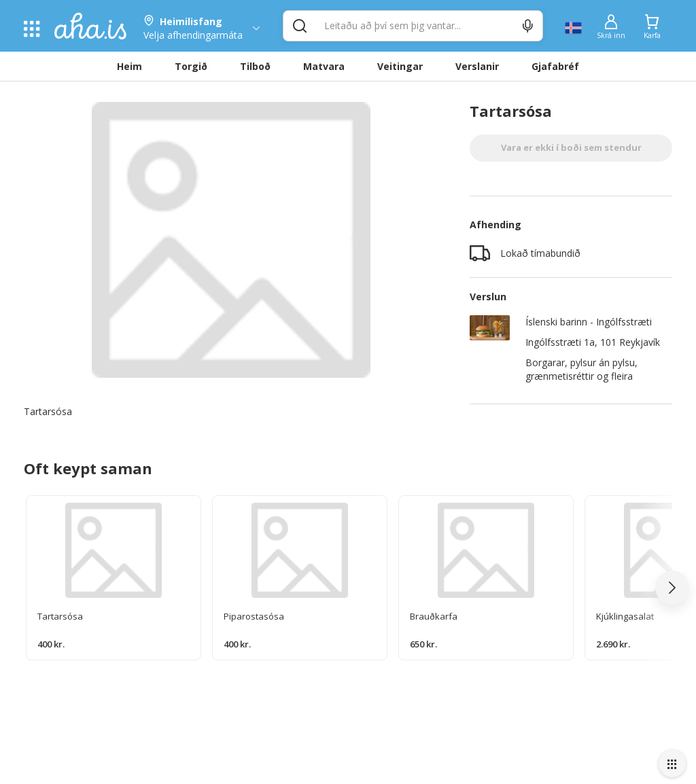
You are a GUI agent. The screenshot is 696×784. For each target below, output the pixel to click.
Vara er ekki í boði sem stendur (571, 147)
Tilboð (255, 66)
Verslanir (477, 66)
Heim (129, 66)
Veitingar (400, 66)
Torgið (191, 66)
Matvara (324, 66)
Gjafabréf (555, 66)
